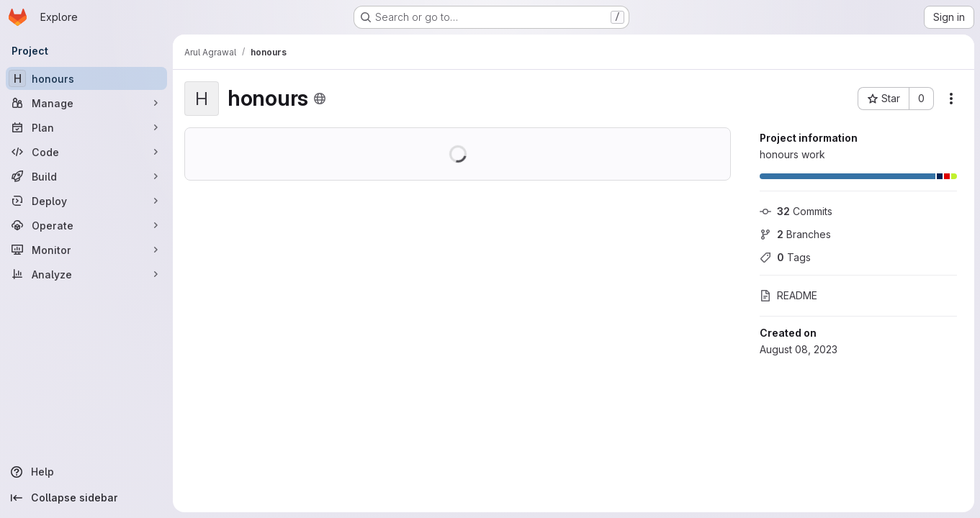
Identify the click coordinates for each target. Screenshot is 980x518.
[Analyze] (86, 274)
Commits (796, 211)
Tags (785, 257)
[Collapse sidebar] (86, 498)
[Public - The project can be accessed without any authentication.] (320, 99)
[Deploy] (86, 201)
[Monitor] (86, 250)
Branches (795, 234)
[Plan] (86, 127)
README (788, 295)
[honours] (86, 78)
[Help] (86, 472)
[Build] (86, 176)
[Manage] (86, 103)
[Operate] (86, 225)
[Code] (86, 152)
